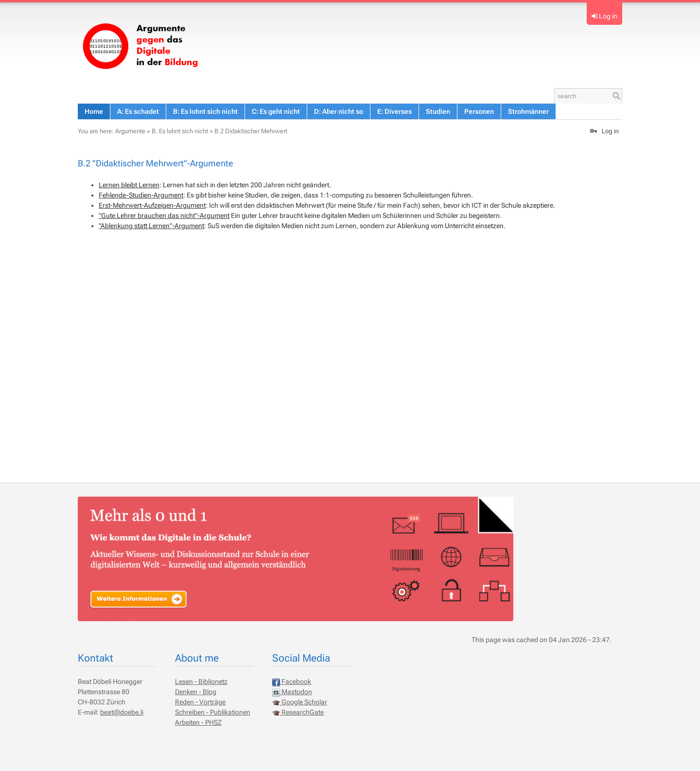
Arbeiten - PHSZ (198, 722)
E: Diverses (394, 111)
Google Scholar (300, 702)
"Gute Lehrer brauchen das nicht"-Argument (164, 215)
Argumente (130, 131)
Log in (608, 16)
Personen (479, 111)
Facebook (292, 681)
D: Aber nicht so (339, 111)
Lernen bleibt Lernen (129, 185)
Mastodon (292, 692)
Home (94, 111)
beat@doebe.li (122, 712)
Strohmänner (528, 111)
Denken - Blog (196, 692)
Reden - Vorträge (200, 702)
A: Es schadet (138, 111)
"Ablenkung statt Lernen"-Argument (151, 226)
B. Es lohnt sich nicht (180, 131)
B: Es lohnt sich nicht (205, 111)
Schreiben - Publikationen (213, 712)
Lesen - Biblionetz (201, 681)
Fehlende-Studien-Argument (141, 195)
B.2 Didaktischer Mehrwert (251, 131)
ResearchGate (298, 712)
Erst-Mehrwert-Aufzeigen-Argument (152, 205)
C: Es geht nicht (276, 111)
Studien (438, 111)
